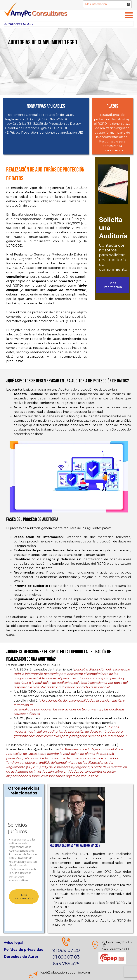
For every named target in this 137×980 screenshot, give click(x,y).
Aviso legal (13, 943)
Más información (113, 285)
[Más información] (107, 4)
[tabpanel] (46, 46)
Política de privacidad (24, 950)
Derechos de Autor (21, 957)
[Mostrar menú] (129, 15)
